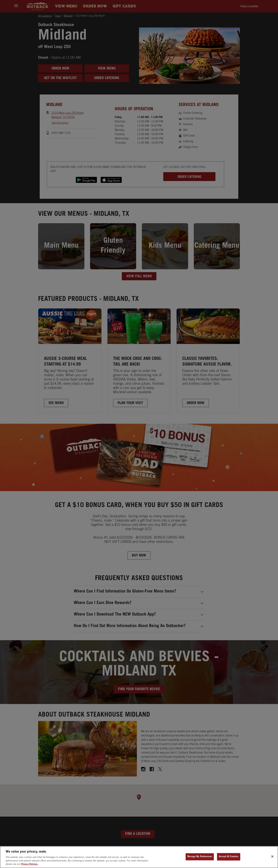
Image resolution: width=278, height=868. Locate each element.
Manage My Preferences (200, 857)
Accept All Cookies (229, 857)
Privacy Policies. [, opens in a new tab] (30, 865)
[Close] (272, 857)
